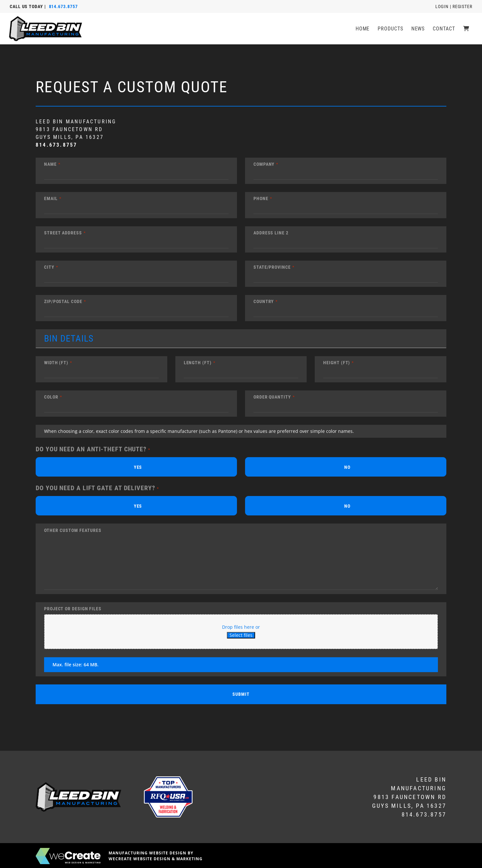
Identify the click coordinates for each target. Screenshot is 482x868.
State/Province (272, 267)
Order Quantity (272, 397)
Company (264, 164)
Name (50, 164)
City (49, 267)
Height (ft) (337, 363)
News (419, 29)
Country (264, 301)
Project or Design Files (73, 609)
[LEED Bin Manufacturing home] (46, 29)
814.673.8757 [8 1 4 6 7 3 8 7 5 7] (63, 6)
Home (364, 29)
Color (51, 397)
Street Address (63, 233)
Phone (261, 198)
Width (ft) (56, 363)
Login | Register (454, 6)
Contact (445, 29)
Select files (241, 635)
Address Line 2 (271, 233)
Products (392, 29)
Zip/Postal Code (63, 301)
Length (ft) (198, 363)
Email (51, 198)
